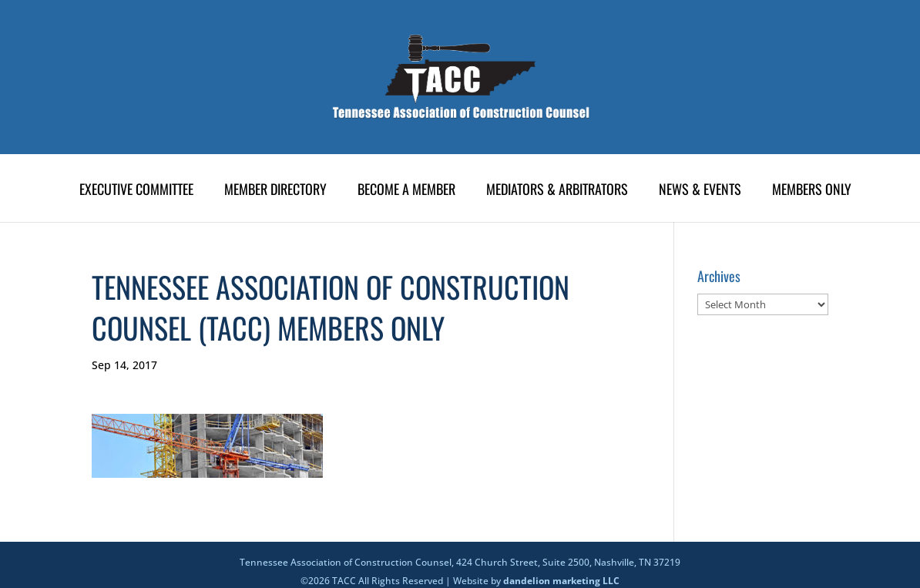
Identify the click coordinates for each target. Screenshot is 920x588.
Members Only (812, 191)
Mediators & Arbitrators (557, 191)
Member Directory (275, 191)
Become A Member (406, 191)
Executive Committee (136, 191)
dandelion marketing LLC (561, 581)
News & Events (700, 191)
